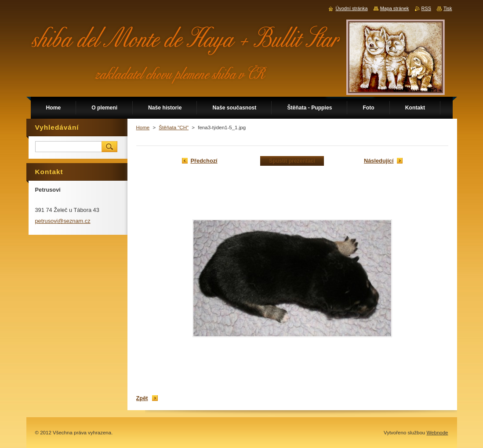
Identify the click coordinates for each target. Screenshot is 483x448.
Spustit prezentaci (292, 161)
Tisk (448, 8)
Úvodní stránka (351, 8)
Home (143, 127)
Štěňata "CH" (174, 127)
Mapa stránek (395, 8)
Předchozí (204, 161)
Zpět (142, 398)
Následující (379, 161)
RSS (426, 8)
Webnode (437, 433)
